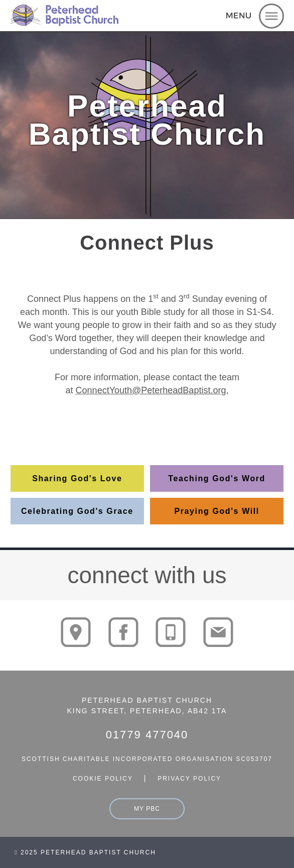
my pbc (147, 809)
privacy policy (189, 779)
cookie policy (103, 779)
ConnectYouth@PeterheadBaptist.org (151, 390)
